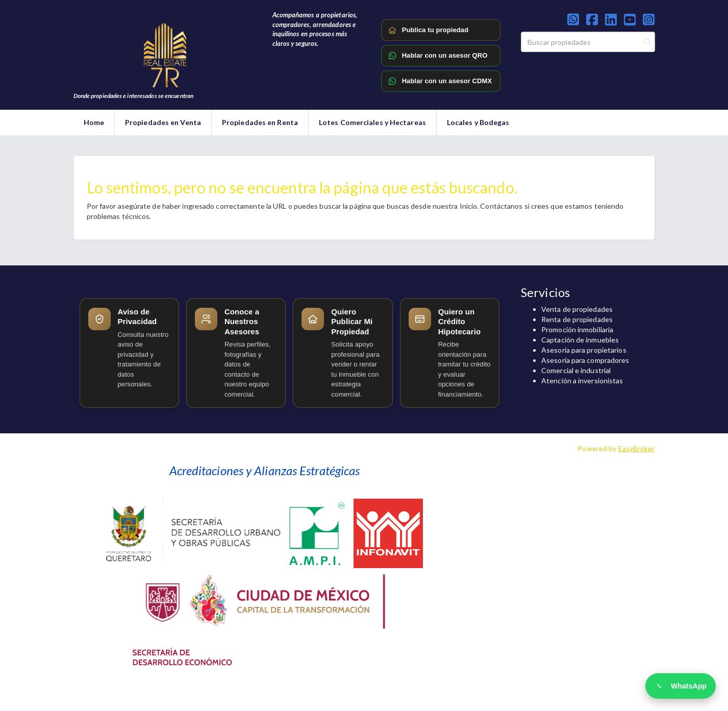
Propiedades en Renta (260, 122)
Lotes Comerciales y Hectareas (372, 122)
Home (94, 122)
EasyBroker (637, 448)
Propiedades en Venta (163, 122)
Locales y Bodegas (478, 122)
